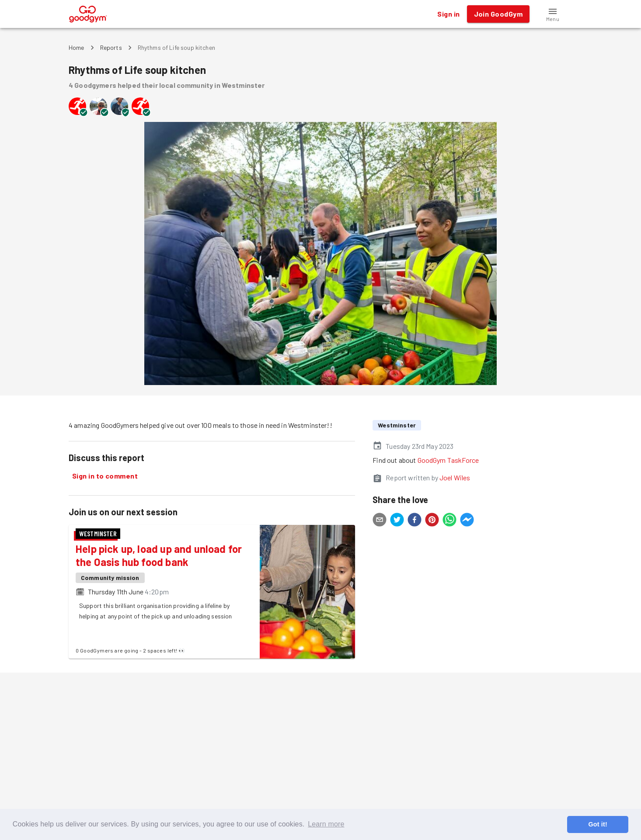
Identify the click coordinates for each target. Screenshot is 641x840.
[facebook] (415, 521)
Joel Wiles (455, 477)
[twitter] (397, 521)
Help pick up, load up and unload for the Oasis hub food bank (159, 555)
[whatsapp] (449, 521)
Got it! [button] (597, 824)
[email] (380, 521)
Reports (111, 47)
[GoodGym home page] (88, 13)
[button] (553, 14)
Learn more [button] (326, 824)
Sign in (448, 14)
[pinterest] (432, 521)
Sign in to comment (105, 476)
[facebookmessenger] (467, 521)
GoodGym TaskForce (448, 460)
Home (77, 47)
